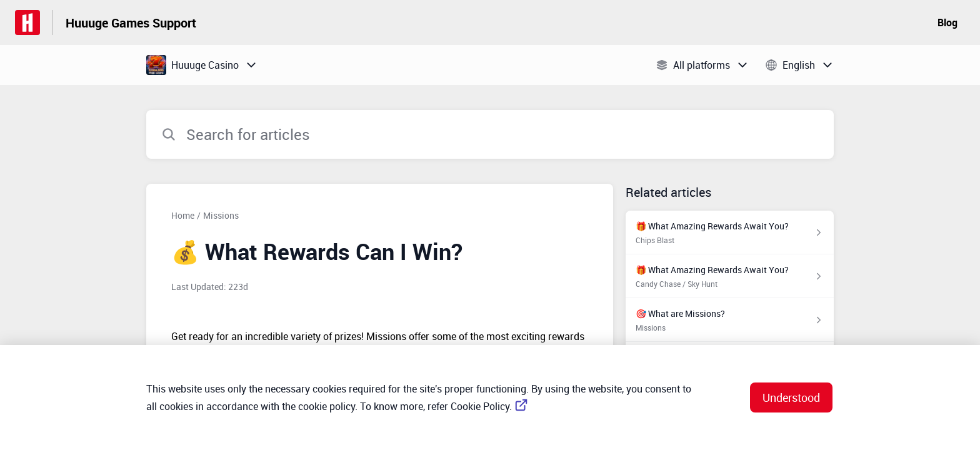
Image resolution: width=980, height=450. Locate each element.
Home (183, 215)
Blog (947, 22)
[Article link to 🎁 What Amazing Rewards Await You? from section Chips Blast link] (730, 232)
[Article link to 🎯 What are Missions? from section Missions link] (730, 320)
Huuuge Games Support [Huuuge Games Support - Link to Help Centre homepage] (131, 23)
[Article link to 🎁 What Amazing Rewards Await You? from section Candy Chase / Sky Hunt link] (730, 276)
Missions (221, 215)
